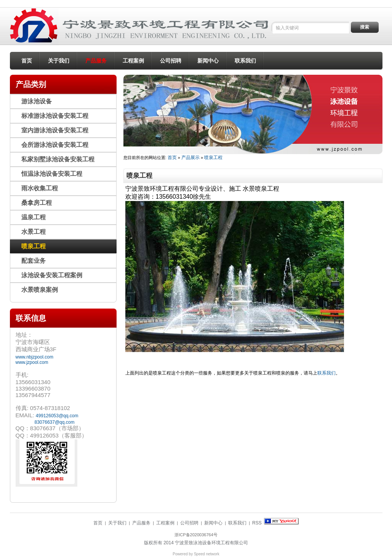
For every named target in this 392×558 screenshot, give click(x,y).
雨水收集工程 (40, 188)
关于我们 (59, 61)
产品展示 (190, 158)
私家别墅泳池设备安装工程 (58, 159)
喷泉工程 (213, 158)
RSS (257, 523)
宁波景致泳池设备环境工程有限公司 (211, 543)
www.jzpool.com (32, 362)
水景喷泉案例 (40, 290)
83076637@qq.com (55, 422)
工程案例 (133, 61)
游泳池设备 (37, 101)
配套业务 (34, 261)
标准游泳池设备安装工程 (55, 116)
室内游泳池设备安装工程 (55, 130)
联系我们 (245, 61)
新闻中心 (208, 61)
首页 (27, 61)
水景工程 (34, 232)
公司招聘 (171, 61)
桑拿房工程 (37, 203)
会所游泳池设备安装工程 (55, 145)
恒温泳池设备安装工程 (52, 174)
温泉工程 (34, 217)
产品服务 (96, 61)
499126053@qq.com (57, 416)
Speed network (207, 554)
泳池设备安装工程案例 (52, 275)
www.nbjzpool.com (34, 357)
